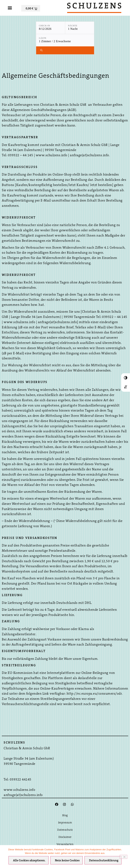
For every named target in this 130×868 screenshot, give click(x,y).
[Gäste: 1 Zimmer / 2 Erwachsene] (65, 40)
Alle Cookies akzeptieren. (29, 861)
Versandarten (65, 844)
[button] (10, 8)
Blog (65, 816)
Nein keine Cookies (67, 861)
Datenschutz (65, 830)
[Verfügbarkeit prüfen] (65, 50)
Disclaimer (65, 837)
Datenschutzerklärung (104, 861)
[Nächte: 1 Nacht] (80, 28)
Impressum (65, 823)
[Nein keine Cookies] (123, 857)
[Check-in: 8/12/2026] (51, 28)
